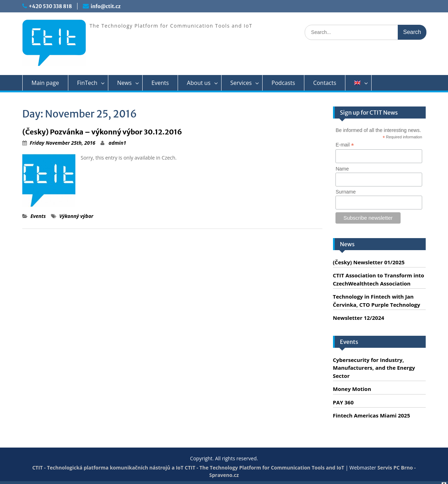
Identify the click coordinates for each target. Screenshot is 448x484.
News (124, 83)
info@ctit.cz (105, 6)
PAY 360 (343, 402)
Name (342, 169)
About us (199, 83)
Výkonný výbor (76, 216)
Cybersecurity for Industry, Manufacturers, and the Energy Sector (374, 368)
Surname (346, 192)
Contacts (325, 83)
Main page (45, 83)
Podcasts (283, 83)
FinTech (87, 83)
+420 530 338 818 (50, 6)
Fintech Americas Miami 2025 (372, 415)
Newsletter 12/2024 (359, 318)
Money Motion (352, 389)
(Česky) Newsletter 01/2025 (369, 262)
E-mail (345, 145)
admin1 (117, 143)
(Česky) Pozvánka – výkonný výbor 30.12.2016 (102, 132)
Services (241, 83)
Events (160, 83)
